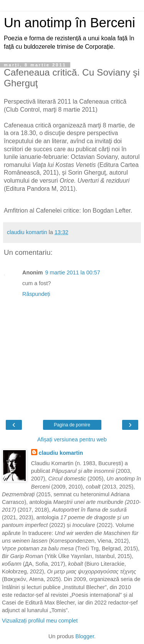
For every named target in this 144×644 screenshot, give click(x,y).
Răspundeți (36, 294)
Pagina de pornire (72, 425)
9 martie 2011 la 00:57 (73, 272)
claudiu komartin (61, 453)
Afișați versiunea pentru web (72, 439)
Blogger (85, 636)
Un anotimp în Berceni (70, 23)
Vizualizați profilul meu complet (40, 621)
